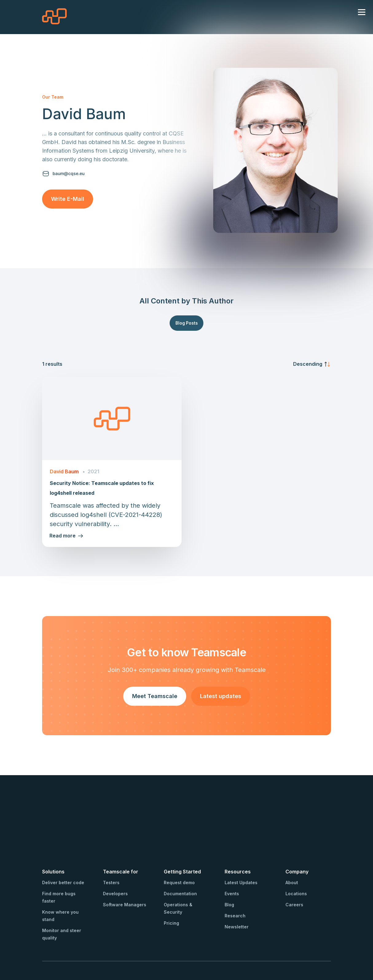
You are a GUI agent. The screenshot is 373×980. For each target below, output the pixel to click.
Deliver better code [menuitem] (63, 847)
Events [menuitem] (232, 859)
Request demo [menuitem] (179, 847)
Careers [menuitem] (294, 870)
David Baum (64, 472)
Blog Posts (186, 323)
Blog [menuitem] (229, 870)
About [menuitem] (292, 847)
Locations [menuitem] (296, 859)
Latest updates (221, 696)
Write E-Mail (68, 199)
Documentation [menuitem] (180, 859)
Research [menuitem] (235, 881)
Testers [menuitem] (111, 847)
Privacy (125, 950)
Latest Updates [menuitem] (241, 847)
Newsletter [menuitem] (237, 892)
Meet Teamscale (155, 696)
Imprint (106, 950)
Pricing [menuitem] (171, 888)
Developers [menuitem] (115, 859)
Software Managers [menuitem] (125, 870)
